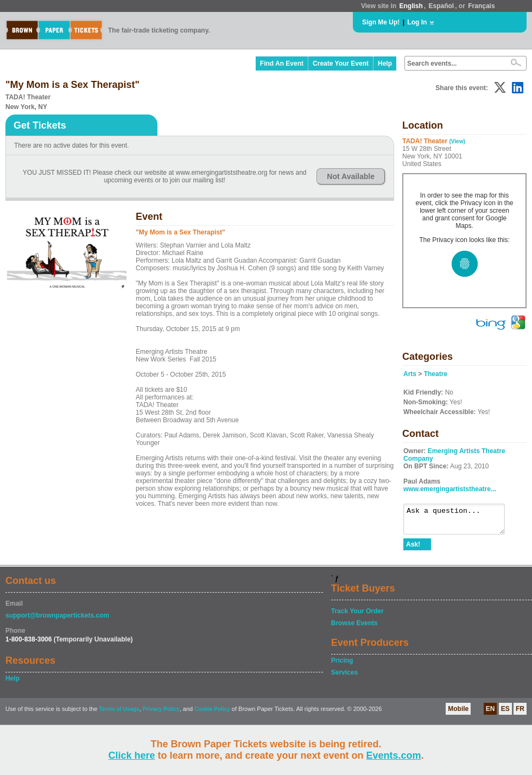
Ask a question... (460, 522)
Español (442, 6)
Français (481, 6)
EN (490, 714)
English (411, 6)
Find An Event (282, 63)
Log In (417, 22)
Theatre (436, 374)
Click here (131, 755)
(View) (457, 141)
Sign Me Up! (381, 22)
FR (520, 714)
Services (344, 677)
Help (385, 63)
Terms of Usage (119, 714)
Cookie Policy (212, 714)
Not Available (351, 176)
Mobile (458, 714)
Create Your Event (341, 63)
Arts (410, 374)
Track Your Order (357, 616)
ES (505, 714)
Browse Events (354, 628)
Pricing (342, 665)
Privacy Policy (161, 714)
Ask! (413, 549)
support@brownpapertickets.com (57, 620)
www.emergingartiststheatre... (450, 489)
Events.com (394, 755)
